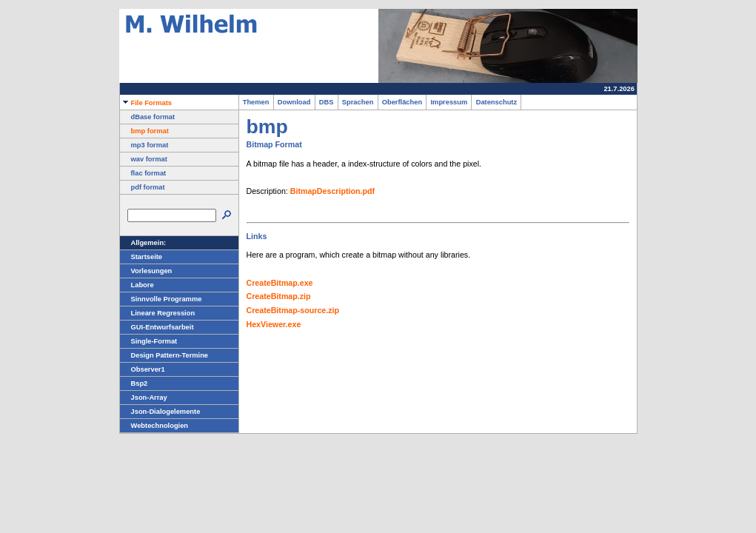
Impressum (449, 102)
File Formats (146, 103)
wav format (144, 159)
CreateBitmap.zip (279, 296)
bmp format (144, 131)
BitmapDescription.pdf (332, 191)
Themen (256, 102)
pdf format (143, 187)
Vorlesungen (146, 271)
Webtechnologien (154, 426)
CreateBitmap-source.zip (293, 310)
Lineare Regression (158, 313)
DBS (327, 102)
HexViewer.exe (274, 324)
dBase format (148, 117)
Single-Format (149, 341)
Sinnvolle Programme (161, 299)
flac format (143, 173)
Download (294, 102)
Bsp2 (134, 383)
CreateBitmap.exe (280, 283)
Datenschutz (496, 102)
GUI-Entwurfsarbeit (157, 327)
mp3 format (144, 145)
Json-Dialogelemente (160, 412)
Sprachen (358, 102)
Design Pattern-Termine (164, 355)
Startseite (141, 257)
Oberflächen (402, 102)
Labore (137, 285)
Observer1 (143, 369)
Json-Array (144, 398)
